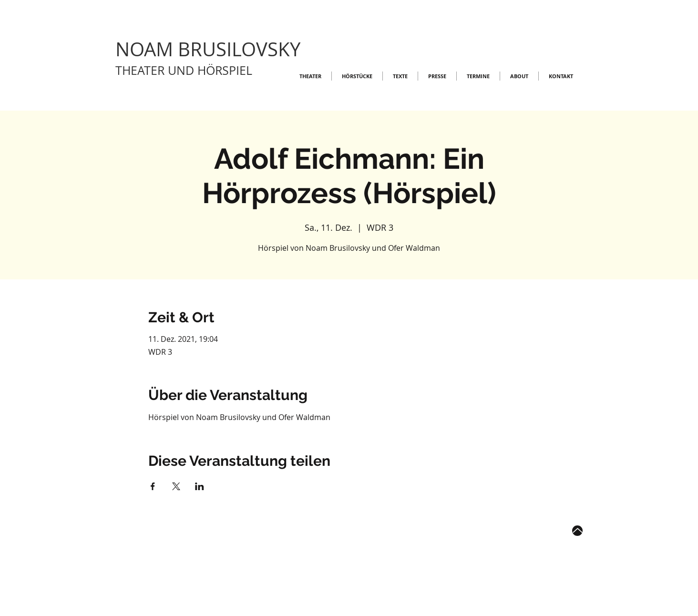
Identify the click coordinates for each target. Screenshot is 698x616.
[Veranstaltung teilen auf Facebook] (153, 486)
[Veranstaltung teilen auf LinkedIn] (200, 486)
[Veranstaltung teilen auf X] (176, 486)
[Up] (577, 531)
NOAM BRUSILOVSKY (208, 49)
